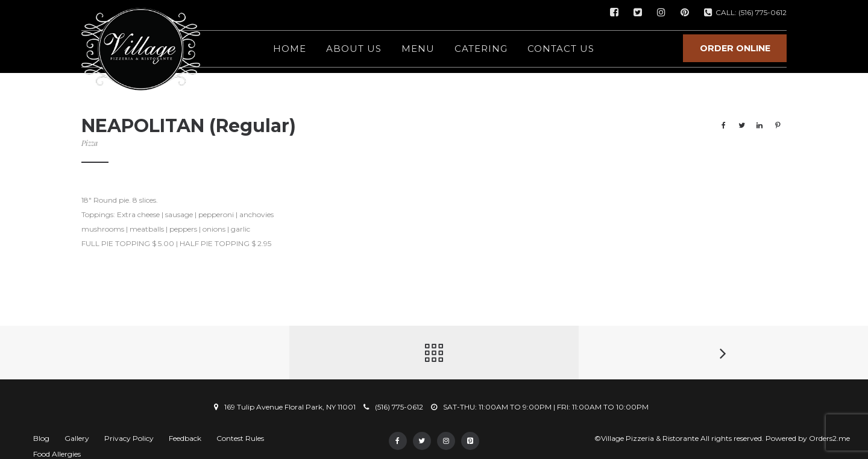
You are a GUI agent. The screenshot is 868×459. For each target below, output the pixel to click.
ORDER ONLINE (735, 48)
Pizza (90, 143)
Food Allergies (57, 454)
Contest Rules (240, 438)
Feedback (185, 438)
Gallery (77, 438)
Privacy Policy (129, 438)
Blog (41, 438)
